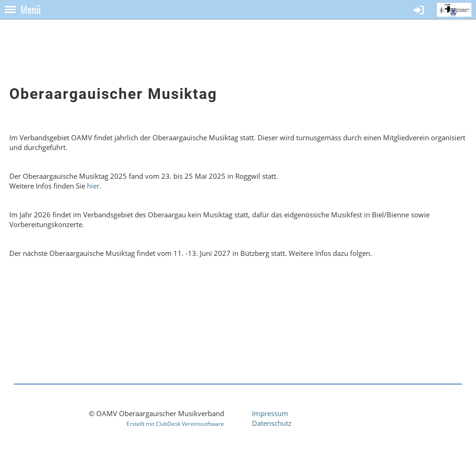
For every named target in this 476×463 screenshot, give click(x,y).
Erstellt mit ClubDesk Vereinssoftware (175, 424)
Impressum (270, 413)
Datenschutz (272, 423)
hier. (94, 186)
